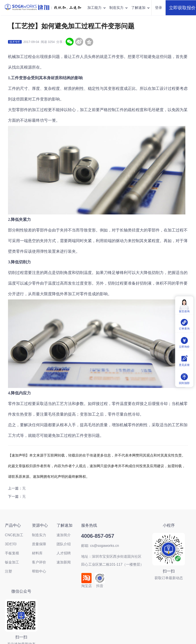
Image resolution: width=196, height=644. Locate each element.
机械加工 (16, 57)
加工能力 (97, 8)
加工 (92, 414)
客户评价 (39, 562)
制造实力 (119, 8)
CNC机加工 (14, 535)
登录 (159, 8)
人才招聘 (64, 553)
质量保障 (39, 544)
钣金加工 (12, 562)
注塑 (8, 571)
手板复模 (12, 553)
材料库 (37, 553)
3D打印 (11, 544)
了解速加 (141, 8)
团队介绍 (64, 544)
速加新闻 (64, 562)
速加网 (95, 466)
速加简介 (64, 535)
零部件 (22, 110)
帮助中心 (39, 571)
